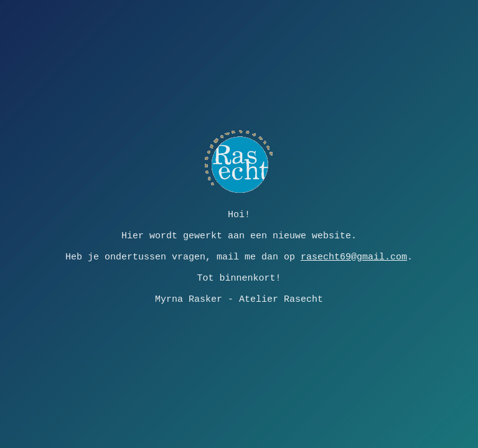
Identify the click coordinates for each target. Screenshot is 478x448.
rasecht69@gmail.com (354, 257)
